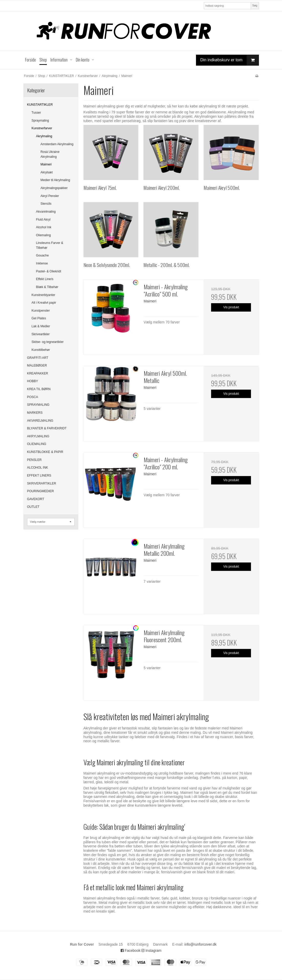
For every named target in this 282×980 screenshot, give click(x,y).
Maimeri (46, 164)
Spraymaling (40, 121)
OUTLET (33, 507)
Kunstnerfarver (42, 128)
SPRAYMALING (38, 405)
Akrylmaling (44, 136)
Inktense (42, 263)
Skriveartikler (41, 334)
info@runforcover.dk (201, 944)
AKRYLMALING (38, 436)
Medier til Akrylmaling (55, 180)
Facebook (130, 951)
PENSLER (34, 460)
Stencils (46, 204)
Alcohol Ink (44, 227)
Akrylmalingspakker (54, 188)
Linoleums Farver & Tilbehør (50, 245)
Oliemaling (44, 235)
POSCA (33, 397)
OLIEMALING (37, 444)
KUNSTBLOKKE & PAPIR (45, 452)
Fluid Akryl (43, 220)
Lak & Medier (41, 326)
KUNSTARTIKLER (40, 105)
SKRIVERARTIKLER (42, 483)
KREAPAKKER (38, 373)
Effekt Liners (45, 279)
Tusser (36, 113)
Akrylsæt (47, 172)
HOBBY (33, 381)
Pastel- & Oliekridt (49, 271)
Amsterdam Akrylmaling (57, 144)
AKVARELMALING (40, 421)
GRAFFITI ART (38, 358)
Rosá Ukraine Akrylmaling (50, 154)
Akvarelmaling (46, 212)
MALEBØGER (37, 365)
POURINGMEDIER (41, 491)
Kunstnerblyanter (43, 295)
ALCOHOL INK (38, 468)
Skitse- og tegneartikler (48, 342)
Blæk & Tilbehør (47, 287)
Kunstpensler (41, 311)
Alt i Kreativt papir (44, 303)
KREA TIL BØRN (39, 389)
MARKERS (35, 413)
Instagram (151, 951)
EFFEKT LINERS (39, 476)
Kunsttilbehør (41, 350)
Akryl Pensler (50, 196)
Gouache (43, 255)
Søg (255, 5)
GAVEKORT (36, 499)
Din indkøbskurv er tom (229, 60)
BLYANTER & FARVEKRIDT (47, 428)
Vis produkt (231, 307)
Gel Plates (39, 318)
